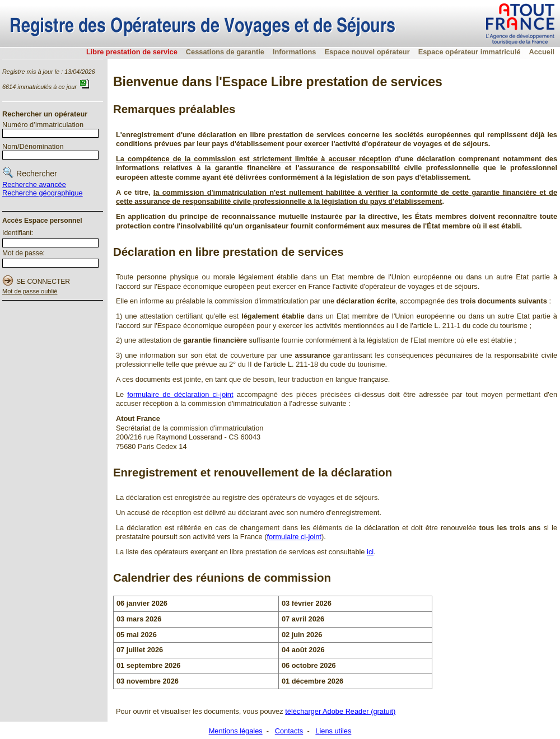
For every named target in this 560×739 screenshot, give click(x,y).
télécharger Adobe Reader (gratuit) (340, 711)
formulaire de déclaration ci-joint (180, 394)
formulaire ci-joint (294, 537)
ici (370, 552)
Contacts (289, 731)
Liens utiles (333, 731)
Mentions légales (236, 731)
